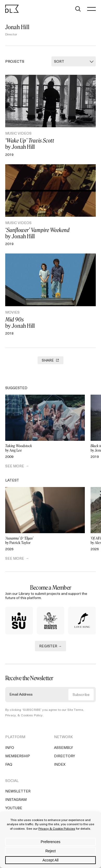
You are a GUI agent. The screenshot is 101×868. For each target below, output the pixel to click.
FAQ (9, 766)
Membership (18, 757)
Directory (65, 757)
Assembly (64, 749)
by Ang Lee (45, 448)
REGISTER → (50, 647)
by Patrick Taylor (45, 541)
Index (60, 766)
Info (10, 749)
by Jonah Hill (50, 144)
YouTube (14, 809)
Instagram (16, 801)
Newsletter (18, 793)
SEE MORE (15, 466)
